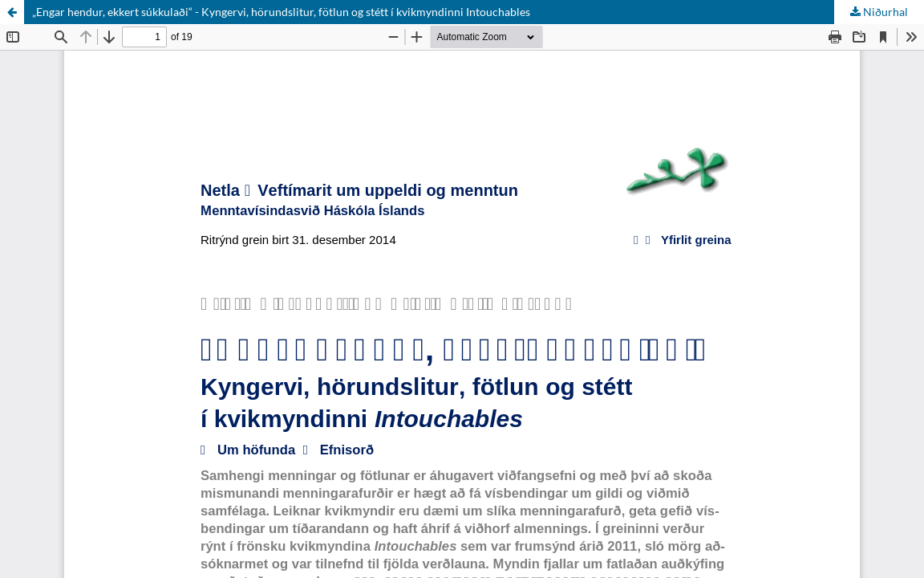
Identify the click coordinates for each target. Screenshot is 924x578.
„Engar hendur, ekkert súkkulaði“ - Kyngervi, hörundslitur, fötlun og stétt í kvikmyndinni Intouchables (281, 12)
